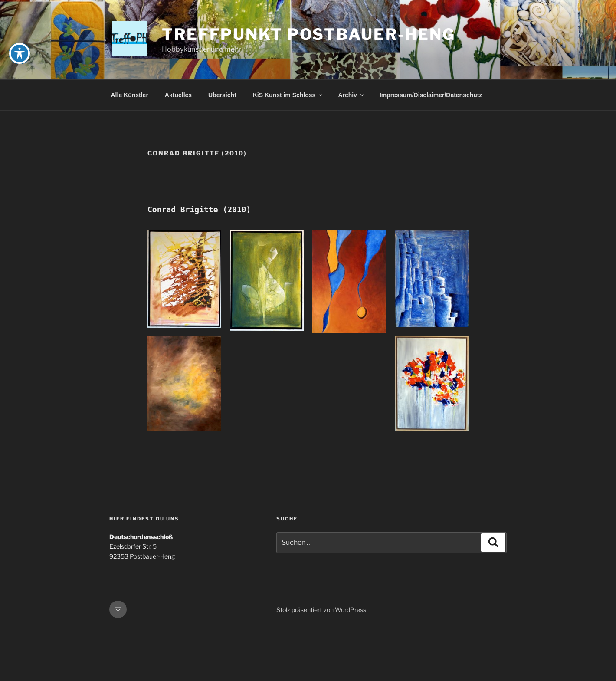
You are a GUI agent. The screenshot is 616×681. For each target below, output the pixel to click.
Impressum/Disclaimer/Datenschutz (431, 95)
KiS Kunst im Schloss (288, 95)
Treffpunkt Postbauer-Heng (309, 34)
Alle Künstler (130, 95)
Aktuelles (178, 95)
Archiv (352, 95)
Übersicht (222, 95)
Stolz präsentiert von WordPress (321, 610)
